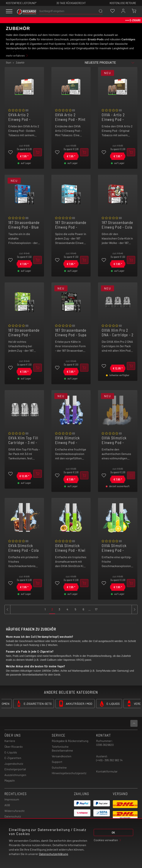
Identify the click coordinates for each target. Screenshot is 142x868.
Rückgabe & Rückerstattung (70, 741)
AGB (7, 805)
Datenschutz (13, 816)
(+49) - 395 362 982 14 (109, 760)
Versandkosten (62, 756)
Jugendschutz (14, 764)
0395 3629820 (105, 745)
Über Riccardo (14, 746)
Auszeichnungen (15, 775)
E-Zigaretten (13, 758)
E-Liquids (11, 752)
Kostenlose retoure (123, 3)
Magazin (10, 780)
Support (57, 762)
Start (9, 63)
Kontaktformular (107, 771)
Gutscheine (59, 767)
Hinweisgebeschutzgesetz (69, 773)
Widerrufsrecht (15, 811)
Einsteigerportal (15, 769)
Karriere (10, 741)
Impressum (12, 799)
